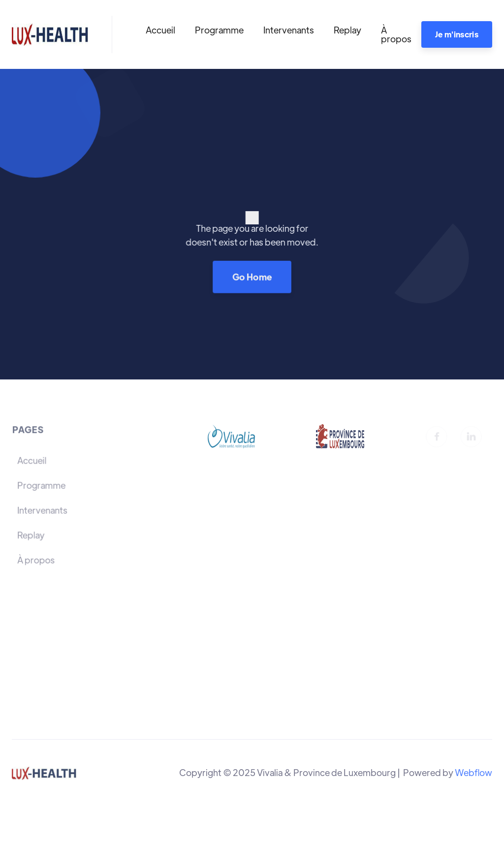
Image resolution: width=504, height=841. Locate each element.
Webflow (473, 772)
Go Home (252, 276)
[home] (50, 34)
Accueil (160, 30)
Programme (219, 30)
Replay (347, 30)
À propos (396, 34)
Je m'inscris (457, 34)
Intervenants (289, 30)
